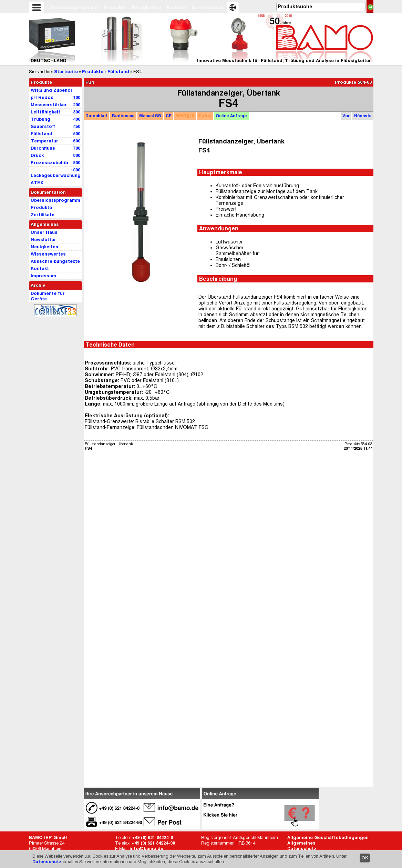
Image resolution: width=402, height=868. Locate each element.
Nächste (363, 116)
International (208, 8)
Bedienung (123, 116)
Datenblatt (96, 116)
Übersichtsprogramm (73, 8)
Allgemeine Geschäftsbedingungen (328, 837)
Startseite (66, 72)
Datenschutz (47, 862)
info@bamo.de (146, 849)
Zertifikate (43, 215)
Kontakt (177, 8)
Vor (346, 116)
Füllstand (118, 72)
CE (169, 116)
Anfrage (231, 116)
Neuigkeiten (147, 8)
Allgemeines (301, 843)
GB (150, 116)
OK (365, 858)
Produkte (115, 8)
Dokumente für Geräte (48, 296)
